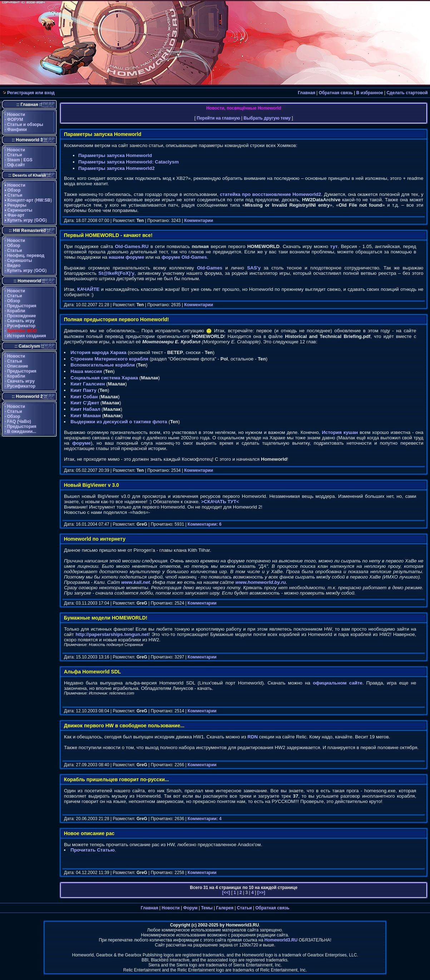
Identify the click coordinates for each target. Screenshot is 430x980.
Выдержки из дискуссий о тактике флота (119, 422)
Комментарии (199, 221)
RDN (253, 737)
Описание (18, 366)
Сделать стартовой (407, 93)
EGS (28, 160)
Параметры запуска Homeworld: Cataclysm (128, 162)
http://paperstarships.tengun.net (112, 634)
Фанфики (17, 130)
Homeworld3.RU (281, 940)
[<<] (227, 893)
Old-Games (210, 268)
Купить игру (20, 220)
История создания (27, 336)
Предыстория (22, 306)
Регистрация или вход (31, 93)
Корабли (16, 311)
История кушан (340, 432)
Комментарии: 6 (205, 524)
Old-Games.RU (132, 246)
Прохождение (22, 316)
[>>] (260, 893)
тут (334, 246)
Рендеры (17, 205)
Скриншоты (20, 210)
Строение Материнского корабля (109, 359)
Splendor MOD (22, 331)
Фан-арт (16, 215)
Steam (14, 160)
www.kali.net (135, 582)
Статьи (15, 155)
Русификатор (21, 326)
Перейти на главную (219, 118)
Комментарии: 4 (205, 819)
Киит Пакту (83, 390)
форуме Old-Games (184, 257)
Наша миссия (86, 371)
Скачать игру (21, 321)
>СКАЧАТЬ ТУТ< (220, 502)
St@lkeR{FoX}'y (116, 273)
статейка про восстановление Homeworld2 (270, 194)
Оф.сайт (16, 165)
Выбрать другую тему (267, 118)
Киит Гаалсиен (88, 384)
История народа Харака (98, 352)
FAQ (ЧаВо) (19, 421)
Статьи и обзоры (25, 125)
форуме (81, 443)
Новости (16, 115)
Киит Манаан (85, 416)
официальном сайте (338, 683)
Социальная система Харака (104, 378)
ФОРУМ (15, 120)
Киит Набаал (85, 409)
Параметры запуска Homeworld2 (117, 168)
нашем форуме (126, 257)
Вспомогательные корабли (103, 365)
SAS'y (254, 268)
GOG (40, 220)
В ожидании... (22, 431)
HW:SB (43, 200)
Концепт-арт (21, 200)
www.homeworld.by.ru (261, 582)
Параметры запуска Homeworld (115, 155)
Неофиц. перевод (26, 256)
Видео (14, 266)
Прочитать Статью (93, 850)
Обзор (14, 190)
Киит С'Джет (85, 403)
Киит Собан (84, 397)
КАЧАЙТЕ (88, 289)
